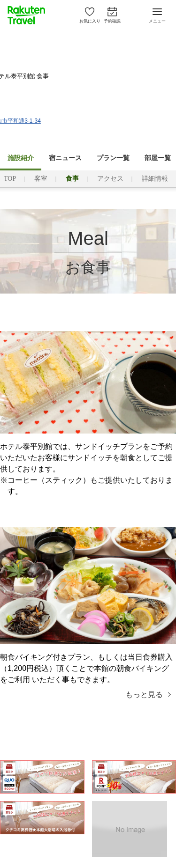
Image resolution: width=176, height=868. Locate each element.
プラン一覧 (113, 158)
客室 (41, 179)
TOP (10, 179)
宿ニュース (65, 158)
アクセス (110, 179)
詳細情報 (155, 179)
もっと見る (144, 695)
